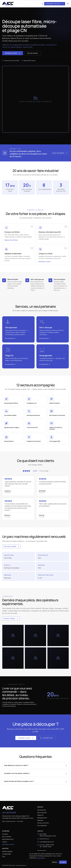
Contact (5, 842)
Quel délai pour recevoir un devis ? (35, 765)
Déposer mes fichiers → (12, 240)
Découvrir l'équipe (11, 618)
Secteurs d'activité (43, 823)
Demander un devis (55, 4)
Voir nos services (32, 53)
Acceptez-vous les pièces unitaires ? (35, 773)
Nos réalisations (42, 825)
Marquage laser (42, 818)
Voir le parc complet (11, 546)
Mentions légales (7, 851)
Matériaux (40, 820)
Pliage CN (40, 815)
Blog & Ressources (8, 839)
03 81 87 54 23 (46, 738)
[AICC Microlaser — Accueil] (8, 4)
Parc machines (7, 837)
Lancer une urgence (60, 153)
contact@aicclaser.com (47, 842)
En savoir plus (41, 858)
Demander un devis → (45, 262)
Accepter (63, 862)
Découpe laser (42, 810)
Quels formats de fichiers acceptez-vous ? (35, 781)
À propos (5, 834)
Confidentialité (7, 854)
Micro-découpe (42, 813)
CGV (4, 857)
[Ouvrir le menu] (68, 4)
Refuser (55, 862)
